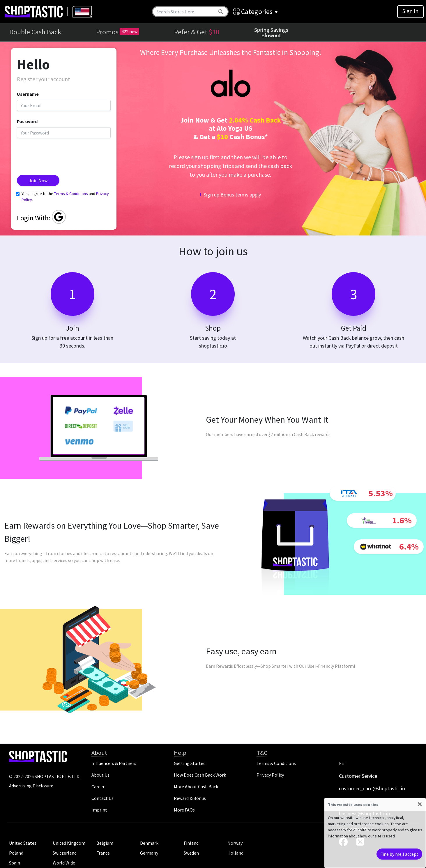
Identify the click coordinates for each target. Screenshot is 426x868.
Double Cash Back (35, 32)
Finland (191, 843)
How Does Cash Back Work (200, 775)
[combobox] (82, 12)
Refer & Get (197, 32)
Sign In (410, 11)
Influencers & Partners (114, 763)
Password (27, 121)
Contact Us (102, 798)
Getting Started (190, 763)
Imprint (99, 810)
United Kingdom (69, 843)
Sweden (191, 853)
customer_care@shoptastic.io (372, 788)
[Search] (184, 12)
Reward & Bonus (190, 798)
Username (28, 94)
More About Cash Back (196, 786)
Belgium (105, 843)
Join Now (38, 180)
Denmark (149, 843)
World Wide (64, 863)
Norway (235, 843)
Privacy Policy (270, 775)
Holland (235, 853)
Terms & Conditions (71, 194)
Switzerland (65, 853)
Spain (15, 863)
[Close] (420, 804)
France (103, 853)
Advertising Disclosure (31, 786)
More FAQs (184, 810)
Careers (99, 786)
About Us (100, 775)
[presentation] (61, 154)
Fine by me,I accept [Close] (399, 854)
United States (23, 843)
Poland (16, 853)
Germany (149, 853)
